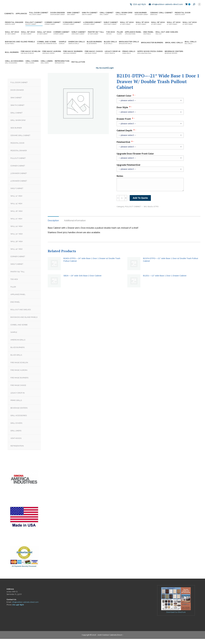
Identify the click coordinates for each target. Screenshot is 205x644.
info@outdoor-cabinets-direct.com (166, 9)
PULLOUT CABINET (133, 212)
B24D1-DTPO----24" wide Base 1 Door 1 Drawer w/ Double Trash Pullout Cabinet (92, 265)
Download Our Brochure (176, 617)
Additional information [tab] (75, 226)
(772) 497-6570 (138, 9)
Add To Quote (140, 203)
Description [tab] (53, 226)
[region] (24, 482)
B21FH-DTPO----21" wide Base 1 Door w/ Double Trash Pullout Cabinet (170, 265)
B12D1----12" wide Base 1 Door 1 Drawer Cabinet (165, 281)
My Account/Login (105, 73)
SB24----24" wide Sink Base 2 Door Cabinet (82, 281)
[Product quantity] (122, 203)
